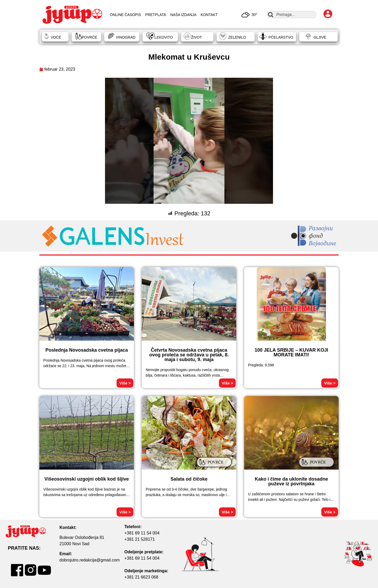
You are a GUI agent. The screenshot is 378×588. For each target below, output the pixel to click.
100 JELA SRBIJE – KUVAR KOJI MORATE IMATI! (291, 352)
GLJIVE (320, 37)
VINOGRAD (126, 37)
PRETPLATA (156, 15)
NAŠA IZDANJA (183, 15)
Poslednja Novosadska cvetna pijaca (87, 350)
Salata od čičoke (189, 479)
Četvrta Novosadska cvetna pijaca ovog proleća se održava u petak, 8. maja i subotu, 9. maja (189, 355)
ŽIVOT (196, 37)
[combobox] (292, 15)
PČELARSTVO (281, 37)
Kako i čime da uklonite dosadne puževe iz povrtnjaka (291, 481)
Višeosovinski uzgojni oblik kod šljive (87, 479)
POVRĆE (89, 37)
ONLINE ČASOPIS (125, 15)
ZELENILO (237, 37)
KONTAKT (209, 15)
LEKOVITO (164, 37)
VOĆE (56, 37)
